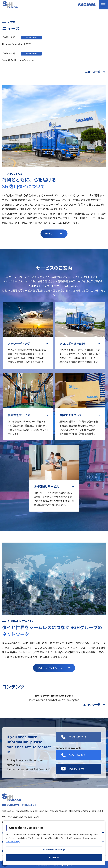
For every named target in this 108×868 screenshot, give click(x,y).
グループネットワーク (54, 668)
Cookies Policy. (13, 842)
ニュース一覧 (96, 72)
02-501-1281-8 (15, 817)
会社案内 (54, 234)
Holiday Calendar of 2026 (17, 44)
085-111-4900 (32, 817)
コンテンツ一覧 (94, 704)
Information (31, 37)
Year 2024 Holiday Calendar (18, 60)
